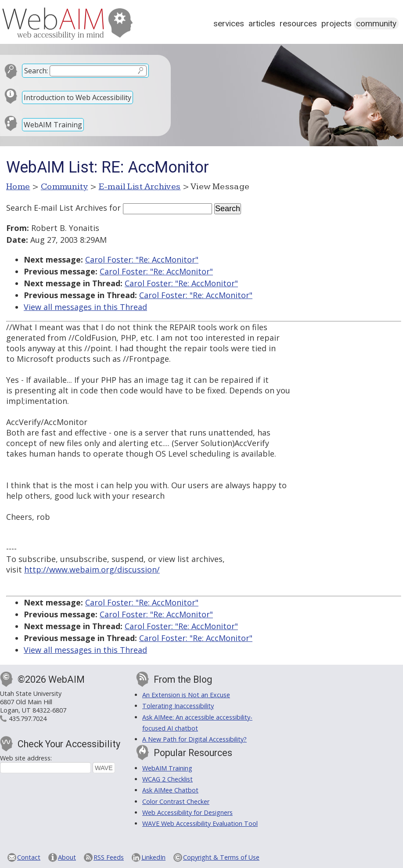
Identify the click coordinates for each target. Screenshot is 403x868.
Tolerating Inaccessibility (178, 706)
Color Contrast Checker (176, 801)
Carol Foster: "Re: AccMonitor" (142, 259)
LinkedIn (153, 857)
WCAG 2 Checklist (167, 779)
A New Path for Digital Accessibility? (194, 739)
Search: (36, 71)
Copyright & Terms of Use (221, 857)
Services (229, 23)
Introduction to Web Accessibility (77, 97)
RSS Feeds (109, 857)
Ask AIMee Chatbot (170, 790)
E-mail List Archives (140, 187)
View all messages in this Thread (85, 307)
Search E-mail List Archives (57, 208)
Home (18, 187)
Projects (336, 23)
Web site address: (26, 758)
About (67, 857)
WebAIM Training (53, 125)
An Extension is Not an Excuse (186, 695)
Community (376, 23)
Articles (262, 23)
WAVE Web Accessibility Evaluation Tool (200, 823)
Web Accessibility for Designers (187, 812)
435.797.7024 (28, 719)
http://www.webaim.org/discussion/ (92, 569)
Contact (29, 857)
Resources (298, 23)
